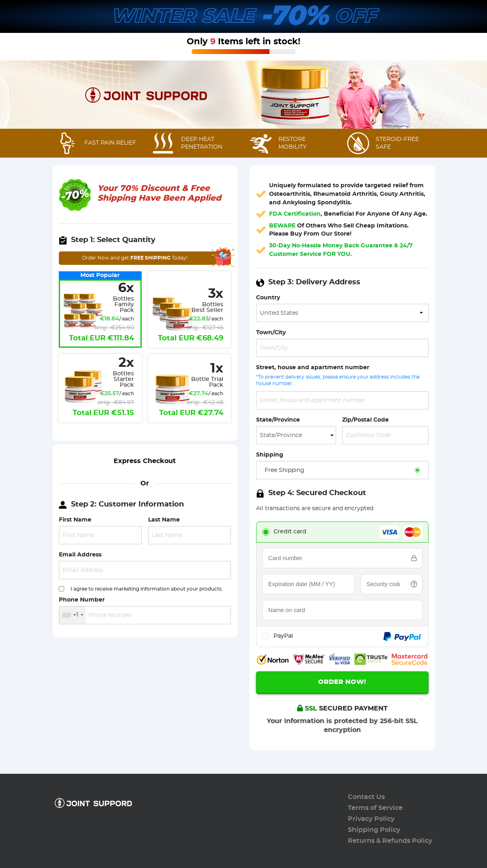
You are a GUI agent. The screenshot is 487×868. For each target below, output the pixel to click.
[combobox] (72, 615)
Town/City (271, 332)
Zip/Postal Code (365, 420)
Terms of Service (375, 808)
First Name (75, 520)
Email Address (80, 555)
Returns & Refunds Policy (390, 841)
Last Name (164, 520)
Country (268, 298)
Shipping (270, 455)
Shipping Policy (374, 830)
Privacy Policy (371, 819)
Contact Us (366, 797)
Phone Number (82, 600)
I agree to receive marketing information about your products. (147, 589)
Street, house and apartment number (313, 367)
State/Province (278, 420)
